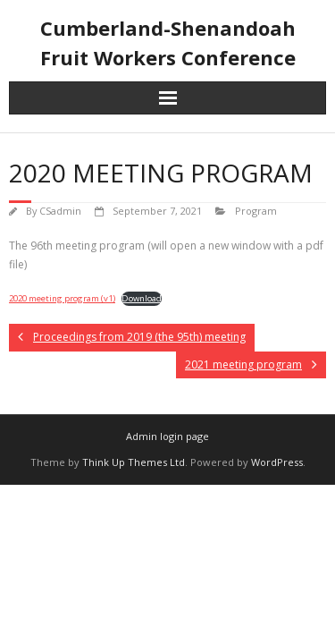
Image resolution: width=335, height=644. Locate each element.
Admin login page (167, 436)
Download (142, 298)
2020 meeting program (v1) (62, 298)
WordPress (277, 462)
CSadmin (60, 211)
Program (256, 211)
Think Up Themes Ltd (134, 462)
